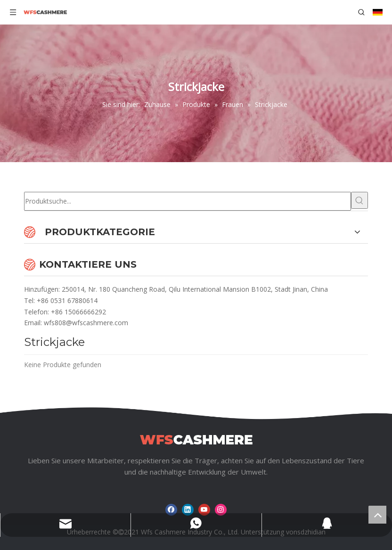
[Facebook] (171, 510)
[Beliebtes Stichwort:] (359, 200)
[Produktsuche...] (188, 201)
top (377, 515)
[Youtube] (204, 510)
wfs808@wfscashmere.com (86, 323)
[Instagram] (221, 510)
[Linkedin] (188, 510)
